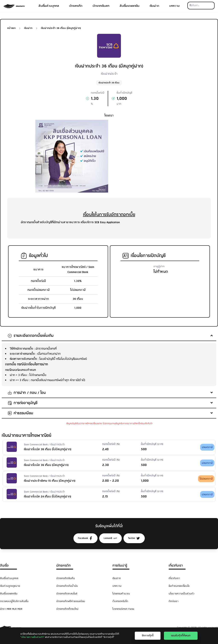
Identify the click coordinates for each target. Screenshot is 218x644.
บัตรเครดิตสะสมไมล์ (67, 594)
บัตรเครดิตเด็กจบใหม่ (67, 609)
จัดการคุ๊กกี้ (148, 636)
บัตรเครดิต (76, 6)
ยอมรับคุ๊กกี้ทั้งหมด (181, 636)
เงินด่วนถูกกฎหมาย (10, 586)
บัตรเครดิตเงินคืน (66, 578)
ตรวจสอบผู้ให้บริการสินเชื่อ (14, 601)
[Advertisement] (146, 150)
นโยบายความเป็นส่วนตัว (181, 594)
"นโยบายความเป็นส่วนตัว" (32, 637)
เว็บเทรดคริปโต (120, 601)
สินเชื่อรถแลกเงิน (130, 6)
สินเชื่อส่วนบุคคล (49, 6)
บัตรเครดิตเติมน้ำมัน (67, 586)
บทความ (174, 6)
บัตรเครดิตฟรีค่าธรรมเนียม (71, 601)
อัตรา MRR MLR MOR (11, 609)
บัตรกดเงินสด (101, 6)
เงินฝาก (154, 6)
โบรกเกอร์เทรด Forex (123, 609)
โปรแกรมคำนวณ (121, 594)
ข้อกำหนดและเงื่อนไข (179, 586)
